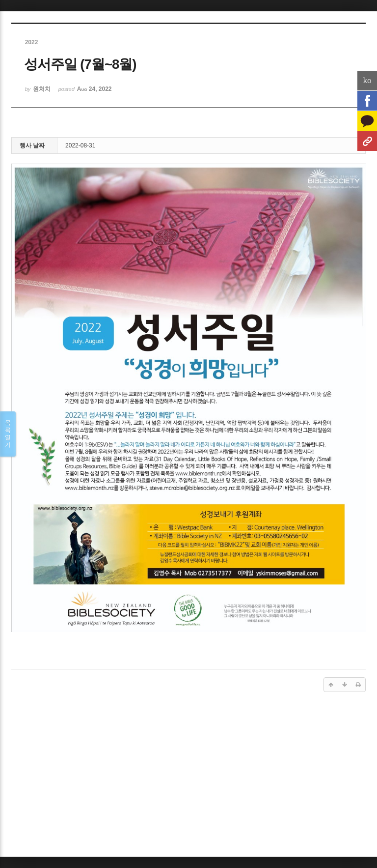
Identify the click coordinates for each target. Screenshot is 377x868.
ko (367, 80)
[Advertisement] (188, 777)
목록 (8, 434)
